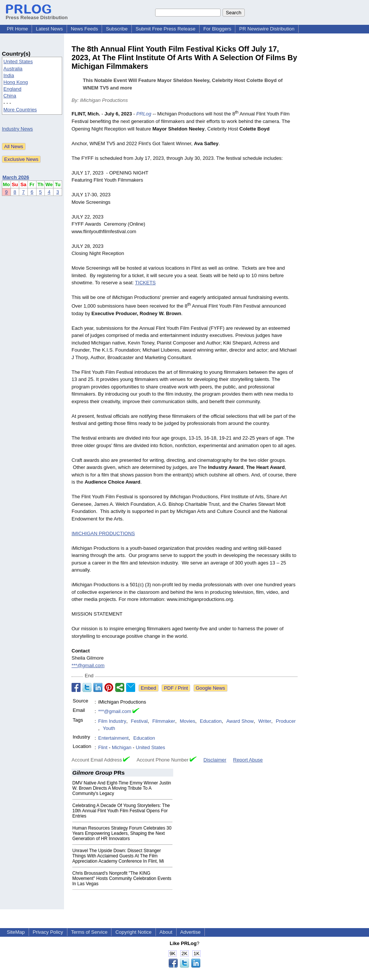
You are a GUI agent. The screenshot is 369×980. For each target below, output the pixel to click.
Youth (109, 728)
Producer (286, 721)
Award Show (240, 721)
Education (211, 721)
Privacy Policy (48, 932)
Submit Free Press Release (165, 29)
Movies (187, 721)
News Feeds (84, 29)
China (10, 96)
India (9, 75)
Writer (265, 721)
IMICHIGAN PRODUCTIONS (103, 533)
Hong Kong (16, 82)
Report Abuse (248, 760)
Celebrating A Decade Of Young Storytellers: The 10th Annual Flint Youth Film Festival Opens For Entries (121, 811)
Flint (103, 747)
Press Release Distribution (37, 15)
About (166, 932)
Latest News (49, 29)
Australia (13, 69)
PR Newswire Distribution (267, 29)
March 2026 (16, 177)
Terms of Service (89, 932)
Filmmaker (164, 721)
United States (18, 61)
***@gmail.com (88, 665)
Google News (210, 688)
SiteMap (16, 932)
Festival (139, 721)
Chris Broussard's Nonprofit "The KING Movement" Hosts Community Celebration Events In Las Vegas (122, 878)
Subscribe (117, 29)
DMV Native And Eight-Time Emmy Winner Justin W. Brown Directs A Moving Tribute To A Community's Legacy (122, 788)
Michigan (122, 747)
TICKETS (146, 283)
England (12, 89)
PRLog (144, 114)
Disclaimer (215, 760)
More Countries (20, 110)
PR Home (17, 29)
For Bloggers (217, 29)
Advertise (191, 932)
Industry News (17, 129)
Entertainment (114, 738)
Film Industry (112, 721)
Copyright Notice (133, 932)
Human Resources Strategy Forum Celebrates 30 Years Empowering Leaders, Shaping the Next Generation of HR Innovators (122, 833)
